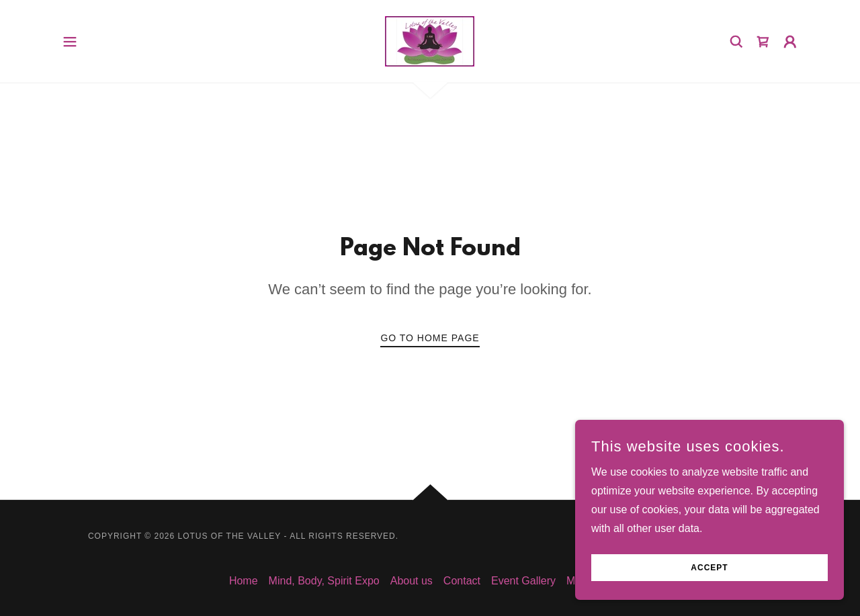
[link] (430, 41)
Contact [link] (462, 581)
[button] (70, 42)
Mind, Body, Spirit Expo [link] (324, 581)
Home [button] (244, 581)
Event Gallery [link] (523, 581)
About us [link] (412, 581)
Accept (709, 568)
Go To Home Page (430, 338)
